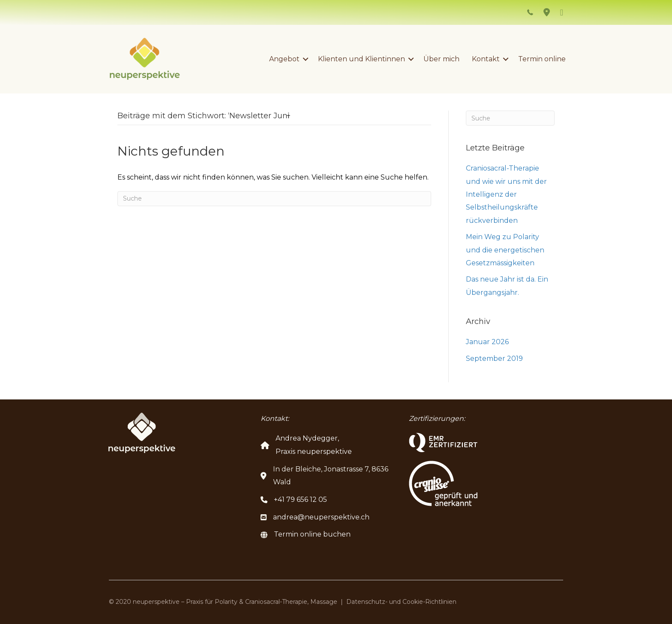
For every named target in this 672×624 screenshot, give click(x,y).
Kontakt (486, 59)
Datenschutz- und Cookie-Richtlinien (401, 602)
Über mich (441, 59)
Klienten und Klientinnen (361, 59)
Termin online (542, 59)
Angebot (284, 59)
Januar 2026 (487, 342)
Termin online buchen (312, 534)
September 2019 (494, 358)
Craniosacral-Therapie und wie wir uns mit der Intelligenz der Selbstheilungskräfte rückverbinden (506, 194)
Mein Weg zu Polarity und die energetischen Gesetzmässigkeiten (505, 250)
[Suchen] (274, 199)
